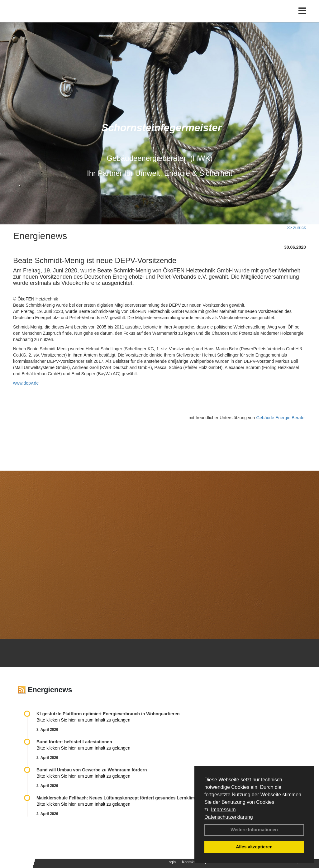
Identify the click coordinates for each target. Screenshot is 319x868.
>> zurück (296, 228)
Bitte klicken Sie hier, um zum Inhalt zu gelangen (83, 720)
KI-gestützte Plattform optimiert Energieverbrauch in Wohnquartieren (108, 714)
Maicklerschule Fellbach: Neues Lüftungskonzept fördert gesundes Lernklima (117, 798)
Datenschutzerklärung (229, 817)
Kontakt (188, 862)
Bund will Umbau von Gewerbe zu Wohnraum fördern (92, 770)
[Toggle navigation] (302, 18)
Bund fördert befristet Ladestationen (74, 742)
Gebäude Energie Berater (281, 418)
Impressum (223, 810)
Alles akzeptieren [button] (254, 847)
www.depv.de (26, 383)
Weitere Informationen (254, 830)
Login (171, 862)
